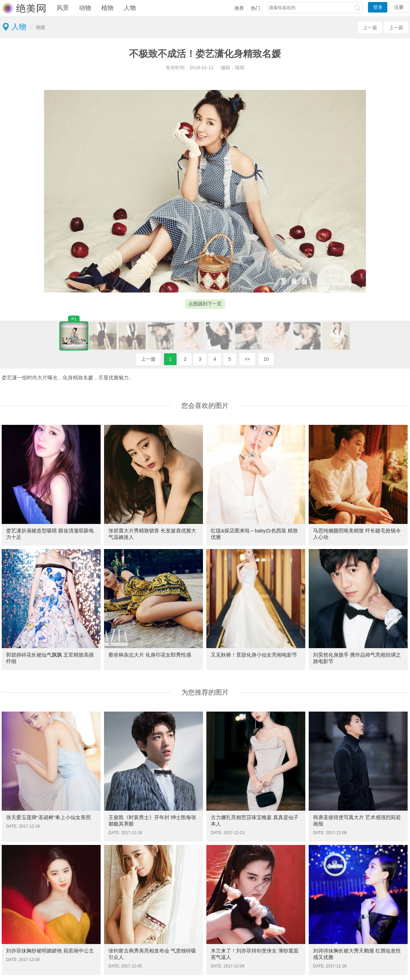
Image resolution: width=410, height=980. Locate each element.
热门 (255, 8)
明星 (41, 27)
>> (247, 359)
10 (266, 359)
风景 (63, 8)
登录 (378, 7)
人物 (130, 8)
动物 (85, 8)
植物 (107, 8)
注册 (399, 7)
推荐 (239, 8)
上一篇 (370, 27)
